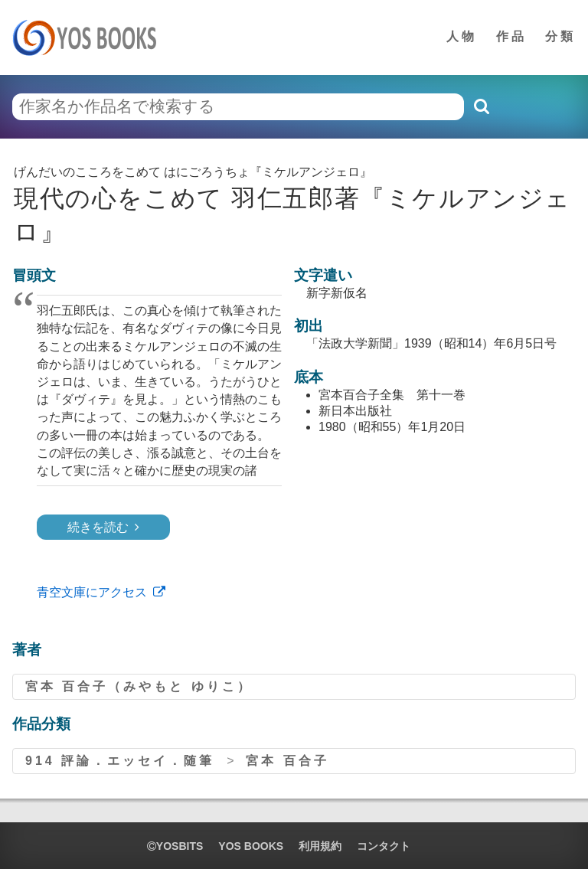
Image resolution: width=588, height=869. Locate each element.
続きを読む (98, 527)
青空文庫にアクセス (92, 592)
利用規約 (320, 846)
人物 (462, 36)
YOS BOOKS (251, 846)
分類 (560, 36)
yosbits (175, 846)
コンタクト (384, 846)
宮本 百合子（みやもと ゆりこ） (139, 686)
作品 (511, 36)
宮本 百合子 (287, 761)
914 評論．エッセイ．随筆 (120, 761)
